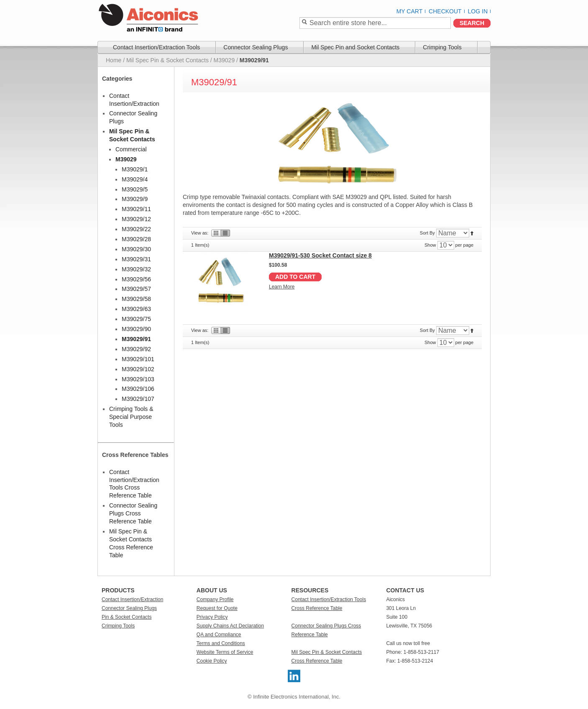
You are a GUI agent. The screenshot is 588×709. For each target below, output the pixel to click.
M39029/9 (135, 199)
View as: (200, 233)
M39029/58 (136, 299)
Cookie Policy (212, 661)
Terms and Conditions (221, 643)
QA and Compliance (219, 635)
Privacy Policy (212, 617)
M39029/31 (136, 259)
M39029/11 (136, 209)
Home (114, 60)
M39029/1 (135, 169)
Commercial (131, 149)
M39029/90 (136, 329)
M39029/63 (136, 309)
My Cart (410, 11)
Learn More (282, 287)
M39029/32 (136, 269)
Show (430, 245)
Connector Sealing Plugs (129, 608)
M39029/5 (135, 189)
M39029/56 (136, 279)
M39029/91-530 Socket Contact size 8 (320, 255)
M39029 (224, 60)
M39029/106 (138, 389)
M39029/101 (138, 359)
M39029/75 (136, 319)
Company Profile (215, 599)
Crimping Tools (118, 626)
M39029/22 (136, 229)
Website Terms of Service (225, 652)
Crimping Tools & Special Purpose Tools (131, 417)
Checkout (445, 11)
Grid (215, 233)
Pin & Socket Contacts (127, 617)
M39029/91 (136, 339)
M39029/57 (136, 289)
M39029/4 (135, 179)
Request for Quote (217, 608)
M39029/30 (136, 249)
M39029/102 (138, 369)
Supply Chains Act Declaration (230, 626)
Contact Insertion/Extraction (132, 599)
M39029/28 (136, 239)
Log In (478, 11)
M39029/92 (136, 349)
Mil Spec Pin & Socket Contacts (167, 60)
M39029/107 (138, 399)
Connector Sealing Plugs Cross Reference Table (133, 513)
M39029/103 (138, 379)
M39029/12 (136, 219)
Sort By (427, 233)
